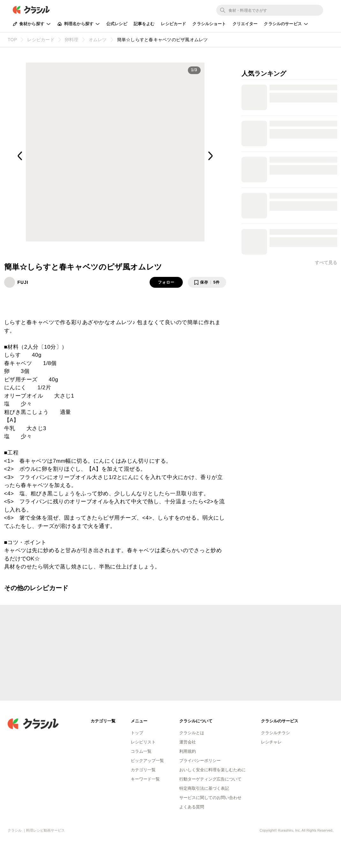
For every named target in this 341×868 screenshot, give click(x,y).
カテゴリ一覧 (143, 770)
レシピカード (173, 24)
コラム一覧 (141, 751)
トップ (137, 733)
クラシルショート (209, 24)
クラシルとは (192, 733)
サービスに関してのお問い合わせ (210, 798)
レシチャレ (271, 742)
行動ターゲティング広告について (210, 779)
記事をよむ (144, 24)
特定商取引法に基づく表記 (204, 788)
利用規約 (188, 751)
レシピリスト (143, 742)
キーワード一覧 (145, 779)
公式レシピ (117, 24)
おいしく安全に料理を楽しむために (212, 770)
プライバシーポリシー (200, 761)
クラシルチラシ (275, 733)
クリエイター (245, 24)
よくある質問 (192, 807)
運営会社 (188, 742)
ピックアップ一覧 (147, 761)
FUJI (23, 282)
